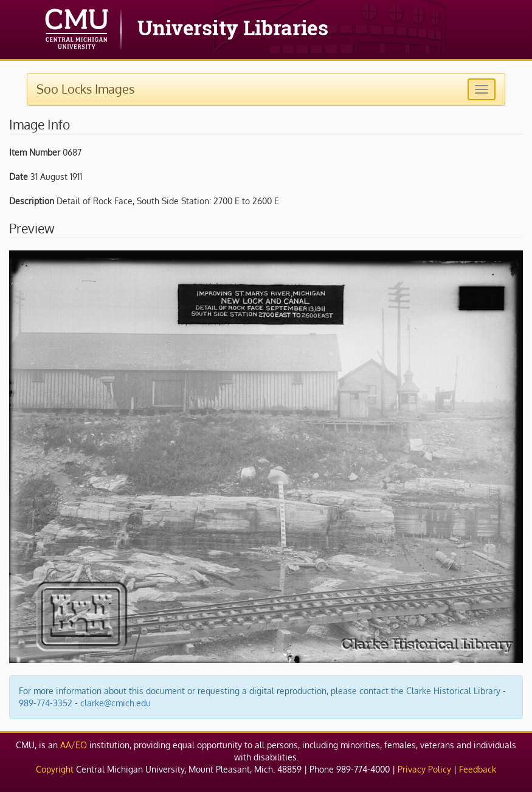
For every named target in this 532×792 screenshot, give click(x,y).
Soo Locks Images (85, 89)
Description (32, 201)
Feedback (478, 769)
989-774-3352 (46, 703)
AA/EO (74, 745)
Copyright (55, 769)
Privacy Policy (424, 769)
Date (19, 177)
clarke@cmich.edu (116, 703)
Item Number (35, 152)
